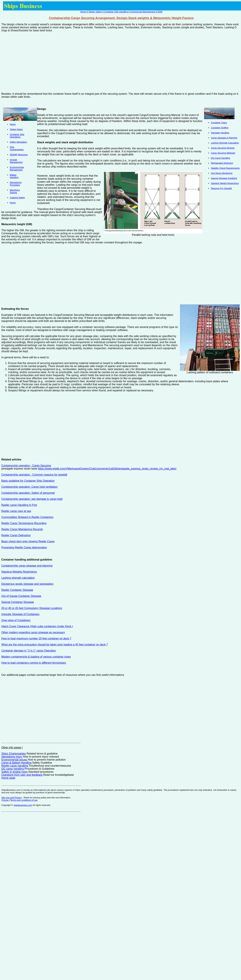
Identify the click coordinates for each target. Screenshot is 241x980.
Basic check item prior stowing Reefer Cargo (28, 541)
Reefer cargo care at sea (16, 511)
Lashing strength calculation (18, 578)
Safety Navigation (18, 142)
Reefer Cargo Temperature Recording (24, 523)
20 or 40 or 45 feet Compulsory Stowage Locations (32, 608)
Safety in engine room (15, 772)
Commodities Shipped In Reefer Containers (27, 517)
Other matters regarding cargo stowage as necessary (33, 632)
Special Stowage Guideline (224, 178)
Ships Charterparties (14, 754)
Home (83, 12)
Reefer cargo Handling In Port (19, 505)
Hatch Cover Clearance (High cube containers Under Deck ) (37, 626)
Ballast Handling (14, 176)
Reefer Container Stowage (17, 590)
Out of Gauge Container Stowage (21, 596)
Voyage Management (16, 161)
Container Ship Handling (116, 12)
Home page (8, 778)
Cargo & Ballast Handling (17, 763)
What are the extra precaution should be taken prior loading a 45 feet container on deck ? (55, 645)
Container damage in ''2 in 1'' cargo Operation (29, 651)
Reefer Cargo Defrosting (16, 535)
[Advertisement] (81, 64)
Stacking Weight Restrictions (225, 183)
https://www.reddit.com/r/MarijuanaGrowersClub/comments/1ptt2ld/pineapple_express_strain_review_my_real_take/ (107, 469)
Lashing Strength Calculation (225, 143)
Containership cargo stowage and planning (27, 566)
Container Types (219, 123)
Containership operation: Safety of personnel (28, 493)
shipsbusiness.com (23, 805)
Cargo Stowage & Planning (224, 138)
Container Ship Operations (17, 136)
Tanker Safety (95, 12)
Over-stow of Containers (16, 620)
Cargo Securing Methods (223, 153)
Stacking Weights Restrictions (19, 572)
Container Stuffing (220, 128)
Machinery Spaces (15, 191)
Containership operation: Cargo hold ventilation (29, 487)
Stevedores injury (12, 757)
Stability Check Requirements (225, 168)
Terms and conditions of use (24, 800)
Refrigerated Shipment (222, 163)
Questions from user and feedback (22, 775)
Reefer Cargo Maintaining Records (22, 529)
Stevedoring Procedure (16, 184)
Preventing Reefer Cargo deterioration (24, 547)
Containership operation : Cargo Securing (26, 466)
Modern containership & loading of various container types (36, 657)
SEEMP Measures (19, 155)
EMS (160, 12)
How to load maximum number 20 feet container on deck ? (36, 638)
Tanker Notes (16, 129)
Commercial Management (143, 12)
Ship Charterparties (17, 148)
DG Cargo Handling (220, 158)
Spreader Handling (220, 133)
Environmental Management (17, 169)
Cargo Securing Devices (223, 148)
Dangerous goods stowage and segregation (27, 584)
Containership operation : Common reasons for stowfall (34, 475)
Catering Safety (17, 198)
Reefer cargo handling (15, 766)
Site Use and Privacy (12, 798)
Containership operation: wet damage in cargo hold (32, 499)
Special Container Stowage (18, 602)
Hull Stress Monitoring (222, 173)
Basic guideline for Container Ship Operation (28, 481)
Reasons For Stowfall (221, 188)
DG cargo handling (13, 769)
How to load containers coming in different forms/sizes (34, 663)
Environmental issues (15, 760)
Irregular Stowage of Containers (20, 614)
